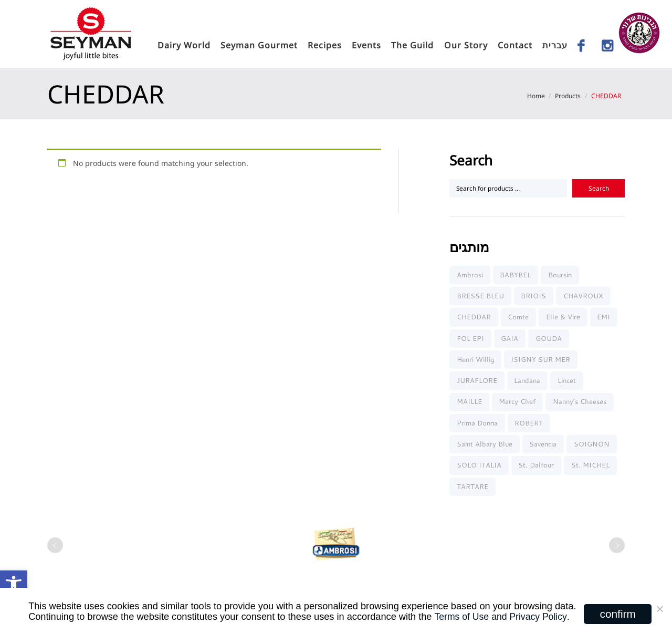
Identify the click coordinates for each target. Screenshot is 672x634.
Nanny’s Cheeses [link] (581, 405)
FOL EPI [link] (470, 340)
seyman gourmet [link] (259, 45)
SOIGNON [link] (593, 448)
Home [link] (535, 96)
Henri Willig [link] (475, 361)
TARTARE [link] (472, 492)
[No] (659, 611)
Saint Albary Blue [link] (485, 448)
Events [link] (366, 45)
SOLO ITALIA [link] (479, 470)
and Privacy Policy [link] (531, 617)
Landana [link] (528, 383)
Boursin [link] (561, 275)
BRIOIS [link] (534, 296)
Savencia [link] (544, 448)
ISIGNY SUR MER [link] (542, 361)
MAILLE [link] (469, 405)
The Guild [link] (412, 45)
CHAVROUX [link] (584, 296)
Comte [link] (519, 318)
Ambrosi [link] (470, 275)
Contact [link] (515, 45)
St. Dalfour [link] (537, 470)
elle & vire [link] (564, 318)
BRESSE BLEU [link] (480, 296)
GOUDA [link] (550, 340)
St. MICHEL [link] (591, 470)
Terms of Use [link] (462, 617)
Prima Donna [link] (477, 427)
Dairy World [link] (184, 45)
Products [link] (567, 96)
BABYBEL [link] (516, 275)
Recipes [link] (325, 45)
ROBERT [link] (530, 427)
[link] (14, 584)
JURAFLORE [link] (477, 383)
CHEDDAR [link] (474, 318)
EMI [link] (606, 318)
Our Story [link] (466, 45)
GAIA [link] (511, 340)
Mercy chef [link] (518, 405)
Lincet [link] (568, 383)
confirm (618, 613)
